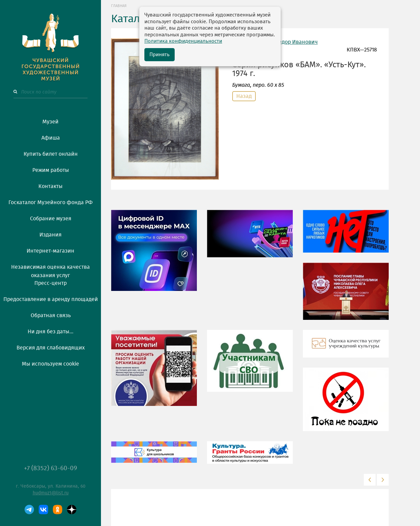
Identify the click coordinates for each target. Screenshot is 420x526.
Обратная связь (51, 315)
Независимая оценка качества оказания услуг (50, 270)
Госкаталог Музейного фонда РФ (50, 202)
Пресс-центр (50, 283)
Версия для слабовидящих (51, 348)
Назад (244, 96)
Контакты (50, 186)
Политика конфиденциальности (183, 41)
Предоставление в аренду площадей (51, 299)
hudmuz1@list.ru (51, 493)
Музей (50, 122)
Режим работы (51, 170)
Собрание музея (51, 219)
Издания (50, 235)
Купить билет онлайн (51, 154)
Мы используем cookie (50, 364)
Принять (160, 55)
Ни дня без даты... (50, 332)
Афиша (51, 138)
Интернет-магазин (50, 251)
